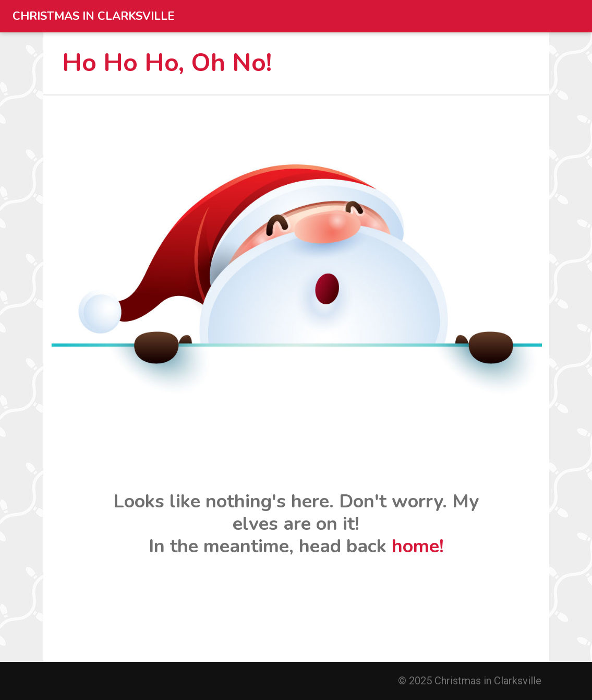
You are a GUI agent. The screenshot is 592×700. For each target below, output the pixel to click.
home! (418, 546)
